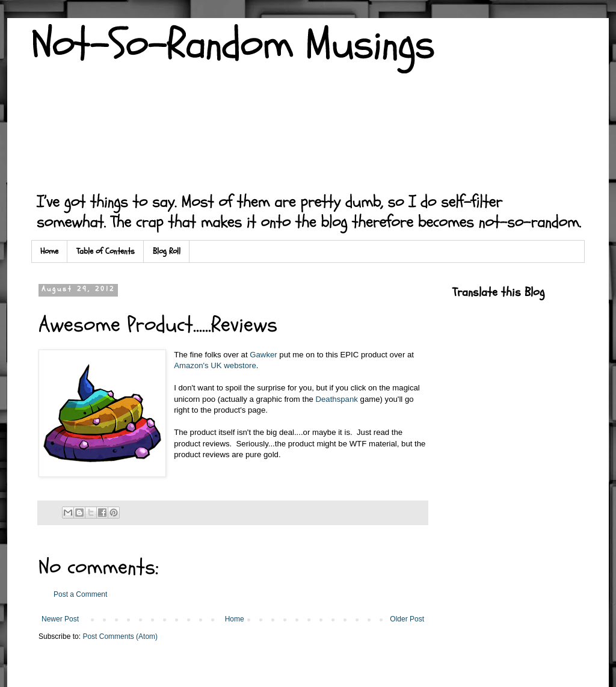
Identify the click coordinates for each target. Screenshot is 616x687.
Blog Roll (167, 251)
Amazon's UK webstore (215, 365)
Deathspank (337, 399)
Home (49, 251)
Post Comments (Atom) (120, 636)
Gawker (263, 355)
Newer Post (60, 619)
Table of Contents (106, 251)
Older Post (407, 619)
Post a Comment (80, 594)
